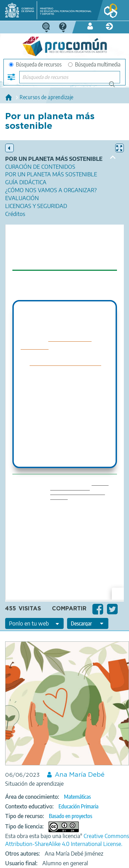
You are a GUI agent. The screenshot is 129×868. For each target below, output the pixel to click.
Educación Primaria (78, 806)
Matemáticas (77, 797)
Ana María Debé (80, 775)
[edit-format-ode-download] (88, 623)
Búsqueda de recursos (35, 64)
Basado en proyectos (71, 816)
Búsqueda (116, 87)
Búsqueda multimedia (94, 64)
